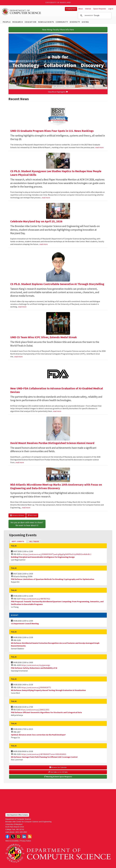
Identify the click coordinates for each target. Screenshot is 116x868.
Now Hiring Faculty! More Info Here (58, 30)
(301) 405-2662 (21, 832)
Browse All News (17, 515)
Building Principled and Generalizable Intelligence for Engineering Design (43, 557)
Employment (71, 9)
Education (31, 22)
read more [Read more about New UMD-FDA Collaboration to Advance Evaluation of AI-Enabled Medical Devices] (57, 411)
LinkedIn (24, 836)
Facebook (7, 836)
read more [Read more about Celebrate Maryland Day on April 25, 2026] (43, 244)
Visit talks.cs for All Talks (58, 772)
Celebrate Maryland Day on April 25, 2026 (36, 221)
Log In (111, 9)
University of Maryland (58, 3)
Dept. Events (19, 541)
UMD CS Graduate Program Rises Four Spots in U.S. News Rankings (52, 131)
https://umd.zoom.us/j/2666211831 (35, 710)
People (7, 22)
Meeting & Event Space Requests (58, 777)
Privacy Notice (26, 841)
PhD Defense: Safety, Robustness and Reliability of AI (34, 668)
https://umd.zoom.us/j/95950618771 (36, 687)
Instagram (19, 836)
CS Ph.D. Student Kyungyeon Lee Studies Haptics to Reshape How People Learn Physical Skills (56, 173)
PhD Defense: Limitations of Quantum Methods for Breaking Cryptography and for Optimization (53, 579)
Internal (88, 9)
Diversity (75, 22)
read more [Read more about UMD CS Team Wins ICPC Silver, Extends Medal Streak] (18, 357)
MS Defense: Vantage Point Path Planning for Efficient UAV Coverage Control (44, 757)
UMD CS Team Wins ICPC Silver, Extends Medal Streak (44, 337)
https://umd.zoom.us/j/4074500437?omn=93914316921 (44, 754)
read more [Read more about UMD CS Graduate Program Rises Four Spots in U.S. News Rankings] (99, 147)
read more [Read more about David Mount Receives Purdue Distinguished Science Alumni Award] (20, 462)
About (81, 9)
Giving (85, 22)
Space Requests (100, 9)
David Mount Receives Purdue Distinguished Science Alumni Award (52, 443)
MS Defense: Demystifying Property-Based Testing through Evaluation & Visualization (48, 690)
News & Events (46, 22)
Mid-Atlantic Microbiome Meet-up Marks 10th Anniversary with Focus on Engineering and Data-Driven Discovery (56, 486)
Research (18, 22)
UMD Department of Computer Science (22, 12)
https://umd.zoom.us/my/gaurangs (36, 665)
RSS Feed (32, 515)
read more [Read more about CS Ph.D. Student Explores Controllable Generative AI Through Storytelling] (22, 307)
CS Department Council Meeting (25, 623)
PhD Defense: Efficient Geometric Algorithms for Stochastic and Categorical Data (46, 712)
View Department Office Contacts (17, 815)
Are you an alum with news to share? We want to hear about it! (27, 524)
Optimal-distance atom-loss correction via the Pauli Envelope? (38, 735)
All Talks (34, 541)
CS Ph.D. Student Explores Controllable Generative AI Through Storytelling (57, 284)
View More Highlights (58, 92)
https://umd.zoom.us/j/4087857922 (36, 599)
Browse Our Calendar (58, 767)
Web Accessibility (12, 841)
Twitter (13, 836)
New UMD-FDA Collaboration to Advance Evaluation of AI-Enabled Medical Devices (57, 390)
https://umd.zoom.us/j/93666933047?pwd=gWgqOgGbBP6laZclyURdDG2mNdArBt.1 (57, 554)
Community (62, 22)
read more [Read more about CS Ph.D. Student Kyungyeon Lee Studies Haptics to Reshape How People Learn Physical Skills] (46, 198)
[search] (94, 16)
